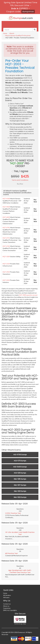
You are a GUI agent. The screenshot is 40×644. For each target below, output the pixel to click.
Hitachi (12, 33)
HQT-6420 (6, 217)
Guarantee (7, 608)
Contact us (7, 604)
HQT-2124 (6, 264)
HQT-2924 (6, 272)
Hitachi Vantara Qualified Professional (18, 35)
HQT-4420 (6, 207)
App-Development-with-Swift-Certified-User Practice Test (20, 571)
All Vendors (7, 595)
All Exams (6, 597)
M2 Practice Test (11, 553)
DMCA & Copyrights (10, 610)
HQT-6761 (6, 246)
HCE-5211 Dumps (20, 473)
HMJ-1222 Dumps (20, 497)
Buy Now (35, 201)
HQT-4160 (6, 199)
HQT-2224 (6, 280)
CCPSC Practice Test (13, 513)
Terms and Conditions (20, 180)
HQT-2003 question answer (28, 295)
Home (5, 33)
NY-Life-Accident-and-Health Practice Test (20, 533)
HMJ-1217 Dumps (20, 485)
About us (6, 606)
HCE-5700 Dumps (20, 455)
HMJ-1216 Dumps (20, 479)
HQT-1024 (6, 256)
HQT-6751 (6, 238)
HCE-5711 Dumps (20, 461)
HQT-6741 (6, 228)
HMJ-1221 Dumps (20, 491)
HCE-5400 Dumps (20, 467)
